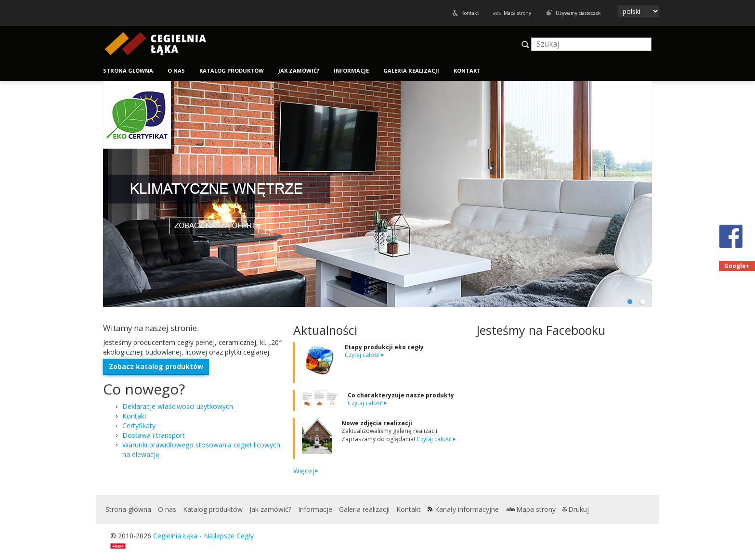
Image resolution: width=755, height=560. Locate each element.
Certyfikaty (139, 426)
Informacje (351, 70)
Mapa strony (517, 13)
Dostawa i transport (154, 435)
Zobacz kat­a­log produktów (156, 366)
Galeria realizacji (411, 70)
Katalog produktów (232, 70)
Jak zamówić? (299, 70)
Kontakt (470, 13)
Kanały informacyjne (467, 509)
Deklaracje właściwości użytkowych (178, 406)
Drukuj (579, 509)
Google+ (737, 266)
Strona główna (128, 70)
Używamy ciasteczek (578, 13)
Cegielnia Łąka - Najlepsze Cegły (203, 536)
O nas (176, 70)
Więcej (304, 471)
